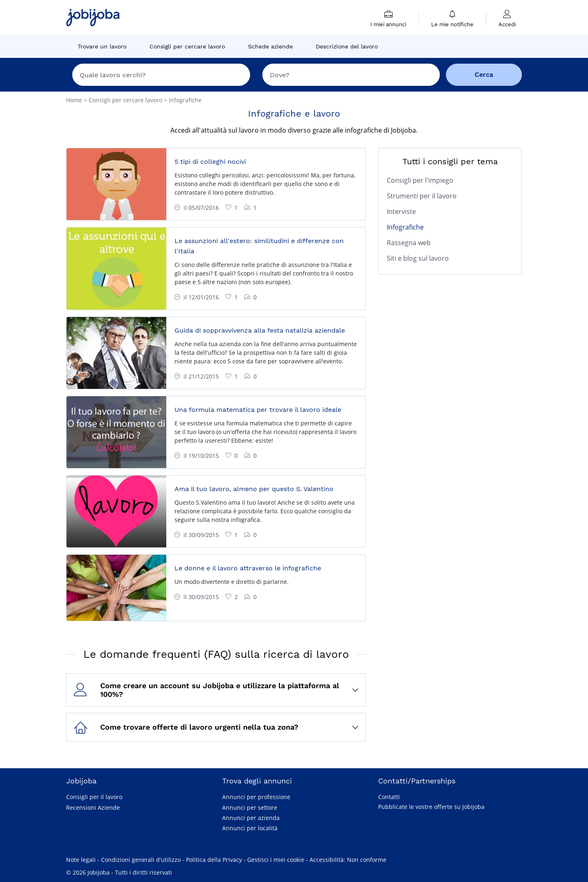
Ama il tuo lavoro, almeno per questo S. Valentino (254, 489)
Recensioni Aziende (93, 807)
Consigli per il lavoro (94, 797)
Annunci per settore (250, 807)
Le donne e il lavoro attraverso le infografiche (248, 568)
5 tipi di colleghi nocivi (210, 162)
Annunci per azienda (251, 818)
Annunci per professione (256, 797)
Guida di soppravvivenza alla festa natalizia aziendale (260, 330)
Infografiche (405, 227)
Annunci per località (250, 828)
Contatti (389, 797)
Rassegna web (409, 243)
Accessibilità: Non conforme (348, 860)
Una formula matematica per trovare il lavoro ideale (258, 410)
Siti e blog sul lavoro (418, 258)
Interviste (401, 211)
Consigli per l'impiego (420, 180)
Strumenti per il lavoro (422, 196)
